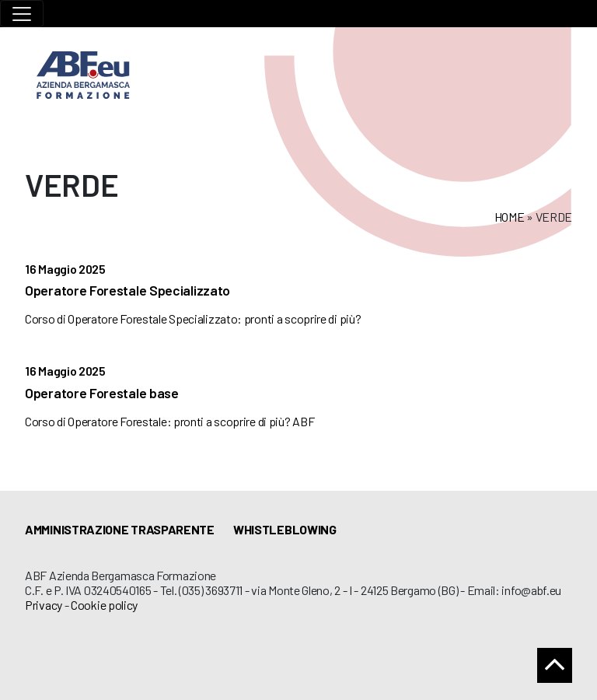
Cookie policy (104, 605)
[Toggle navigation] (22, 14)
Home (510, 217)
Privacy (44, 605)
